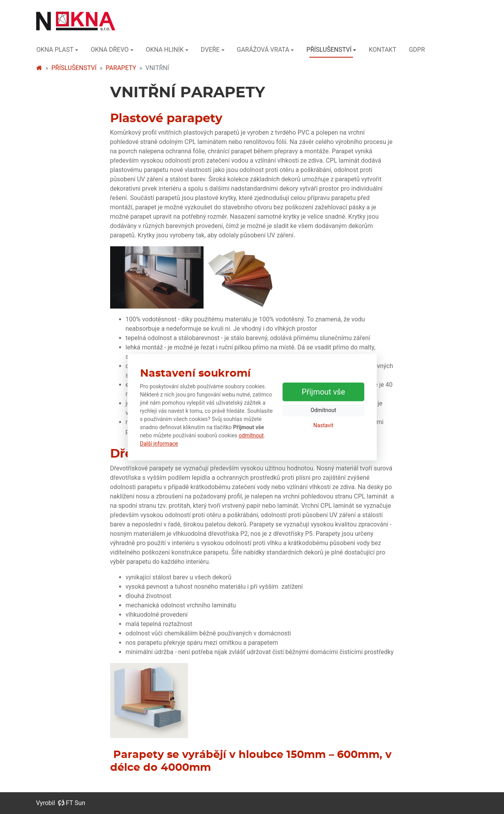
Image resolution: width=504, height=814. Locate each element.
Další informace (159, 444)
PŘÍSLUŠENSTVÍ (329, 50)
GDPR (417, 50)
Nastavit (323, 425)
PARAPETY (121, 68)
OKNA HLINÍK (165, 50)
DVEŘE (210, 50)
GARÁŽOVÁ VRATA (263, 50)
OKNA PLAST (55, 50)
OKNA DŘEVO (110, 50)
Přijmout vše (323, 392)
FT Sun (72, 803)
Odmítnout (323, 410)
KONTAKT (382, 50)
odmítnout (251, 435)
